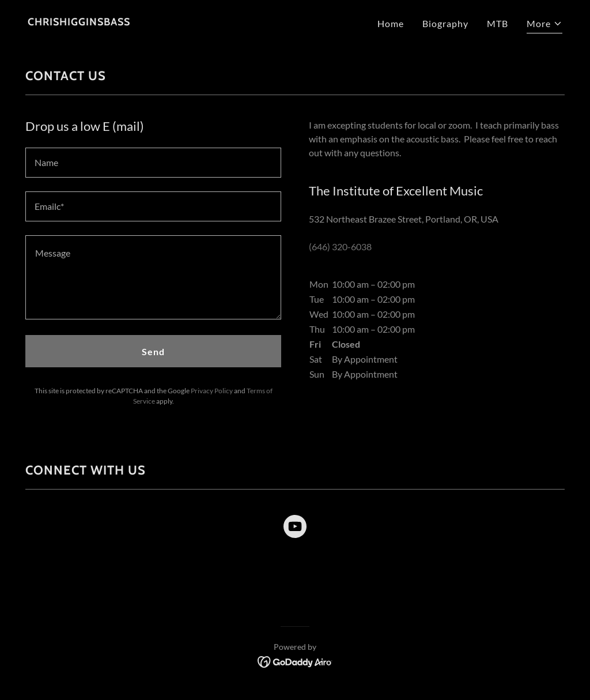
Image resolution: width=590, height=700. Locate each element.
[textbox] (153, 163)
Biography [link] (445, 23)
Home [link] (391, 23)
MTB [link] (498, 23)
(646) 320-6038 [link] (340, 246)
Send (153, 351)
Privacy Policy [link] (212, 391)
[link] (79, 22)
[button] (544, 25)
